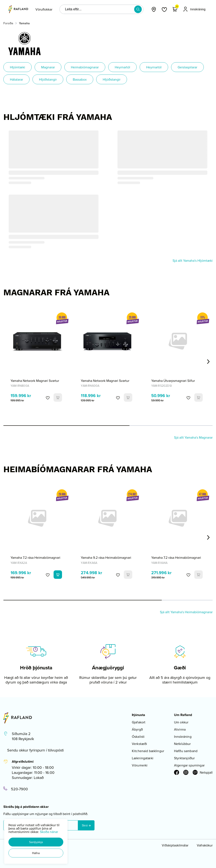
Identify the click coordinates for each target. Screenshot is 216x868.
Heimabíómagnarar (85, 67)
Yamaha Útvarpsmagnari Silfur (173, 381)
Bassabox (80, 79)
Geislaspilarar (187, 67)
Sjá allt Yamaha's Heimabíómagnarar (186, 612)
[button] (36, 842)
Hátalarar (16, 79)
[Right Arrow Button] (208, 362)
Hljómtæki (18, 67)
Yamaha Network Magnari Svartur (35, 381)
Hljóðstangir (48, 79)
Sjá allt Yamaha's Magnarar (193, 437)
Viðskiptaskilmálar (175, 845)
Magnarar (48, 67)
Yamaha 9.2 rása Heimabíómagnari (106, 557)
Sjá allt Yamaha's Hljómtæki (193, 260)
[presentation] (44, 9)
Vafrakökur (205, 845)
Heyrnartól (122, 67)
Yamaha (24, 23)
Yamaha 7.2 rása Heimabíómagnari (35, 557)
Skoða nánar (49, 832)
